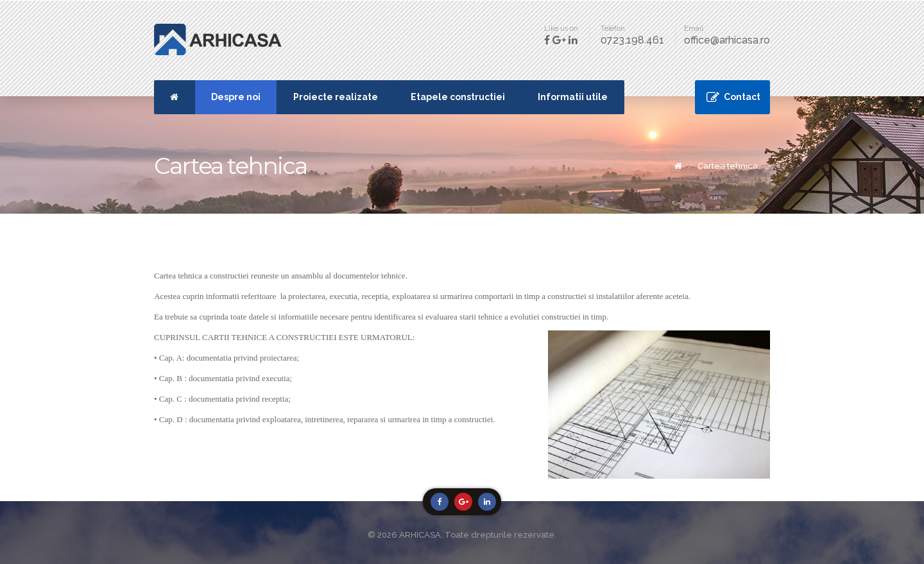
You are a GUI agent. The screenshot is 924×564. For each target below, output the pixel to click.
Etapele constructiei (458, 97)
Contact (742, 97)
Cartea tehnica (728, 166)
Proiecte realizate (336, 97)
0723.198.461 (632, 40)
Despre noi (236, 97)
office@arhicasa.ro (727, 40)
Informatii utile (573, 97)
